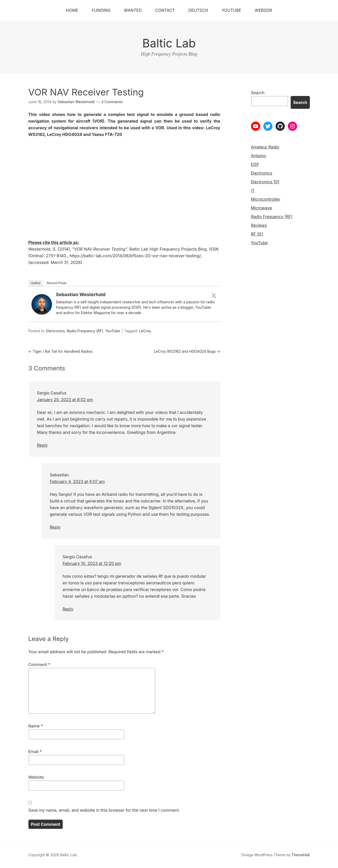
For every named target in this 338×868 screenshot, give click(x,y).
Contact (165, 10)
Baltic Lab (169, 43)
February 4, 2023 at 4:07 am (77, 481)
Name (36, 726)
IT (253, 190)
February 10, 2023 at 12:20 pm (92, 563)
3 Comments (112, 102)
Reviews (259, 225)
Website (36, 777)
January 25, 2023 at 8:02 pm (65, 400)
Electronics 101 (265, 182)
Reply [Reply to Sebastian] (55, 527)
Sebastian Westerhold (81, 294)
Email (35, 752)
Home (72, 10)
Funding (101, 10)
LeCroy (145, 331)
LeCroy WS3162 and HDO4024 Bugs (187, 351)
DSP (255, 164)
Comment (39, 665)
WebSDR (263, 10)
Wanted (133, 10)
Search (258, 93)
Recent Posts (56, 283)
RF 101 (257, 234)
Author (36, 283)
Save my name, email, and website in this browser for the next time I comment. (104, 810)
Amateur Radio (265, 147)
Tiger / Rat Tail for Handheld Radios (61, 351)
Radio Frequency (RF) (85, 331)
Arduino (259, 156)
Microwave (261, 208)
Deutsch (198, 10)
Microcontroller (266, 199)
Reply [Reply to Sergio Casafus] (42, 445)
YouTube (231, 10)
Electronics (55, 331)
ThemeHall (301, 855)
